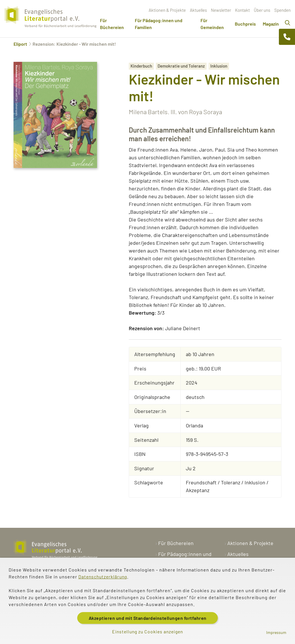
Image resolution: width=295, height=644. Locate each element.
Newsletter (221, 10)
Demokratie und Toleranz (181, 66)
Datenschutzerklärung (104, 576)
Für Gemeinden (212, 24)
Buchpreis (245, 24)
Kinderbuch (141, 66)
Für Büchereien (112, 24)
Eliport (20, 44)
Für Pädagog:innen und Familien (159, 24)
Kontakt (242, 10)
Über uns (262, 10)
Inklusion (219, 66)
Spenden (282, 10)
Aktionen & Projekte (167, 10)
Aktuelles (198, 10)
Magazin (271, 24)
